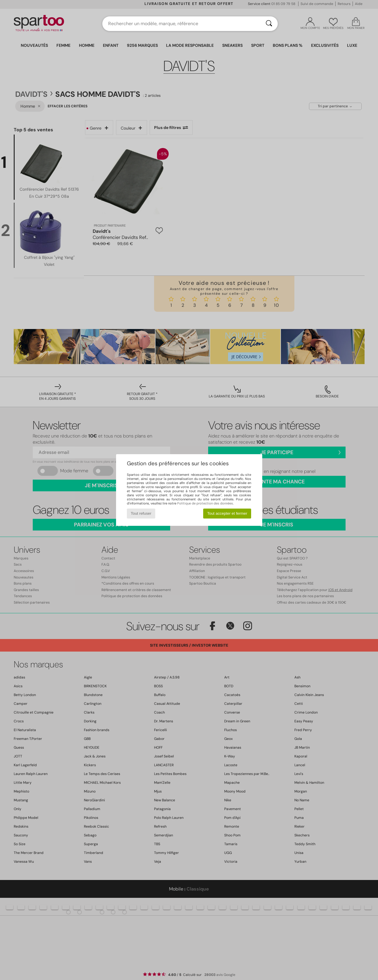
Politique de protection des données (205, 503)
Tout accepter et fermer (227, 513)
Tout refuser (141, 513)
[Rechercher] (269, 24)
